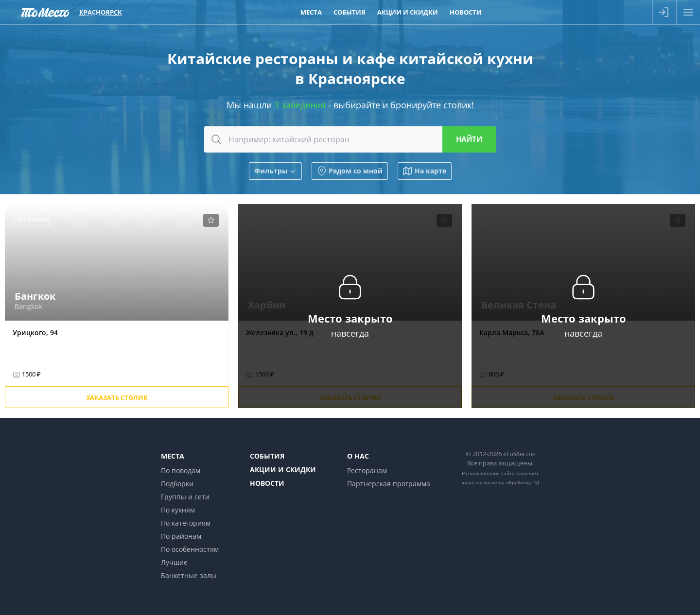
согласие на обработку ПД (507, 482)
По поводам (181, 470)
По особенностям (190, 549)
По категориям (186, 523)
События (267, 456)
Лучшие (174, 562)
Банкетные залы (189, 575)
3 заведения (300, 105)
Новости (267, 483)
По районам (181, 536)
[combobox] (350, 139)
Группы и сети (185, 497)
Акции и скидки (283, 470)
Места (173, 456)
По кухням (178, 510)
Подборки (177, 484)
